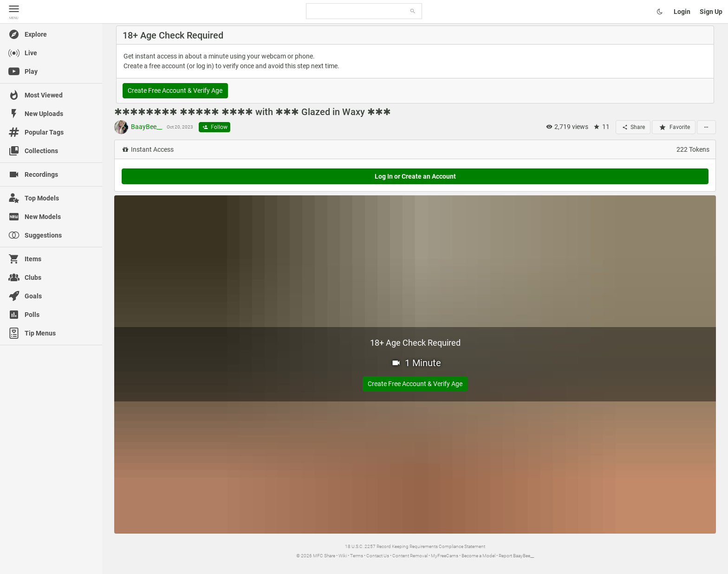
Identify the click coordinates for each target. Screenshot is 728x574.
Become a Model (478, 556)
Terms (357, 556)
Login (682, 12)
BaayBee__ (138, 127)
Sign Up (711, 12)
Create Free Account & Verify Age (175, 90)
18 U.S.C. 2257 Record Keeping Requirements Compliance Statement (415, 546)
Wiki (343, 556)
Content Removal (410, 556)
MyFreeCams (445, 556)
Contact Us (378, 556)
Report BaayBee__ (516, 556)
